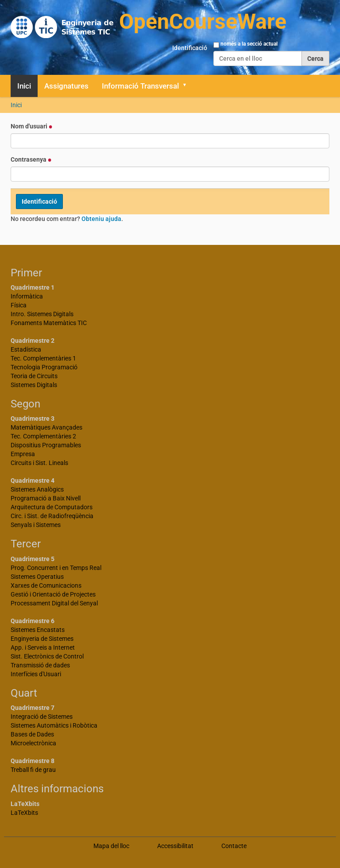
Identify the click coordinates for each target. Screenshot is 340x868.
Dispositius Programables (46, 445)
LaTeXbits (24, 813)
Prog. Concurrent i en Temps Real (56, 568)
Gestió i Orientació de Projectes (53, 594)
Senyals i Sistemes (36, 525)
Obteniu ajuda (101, 219)
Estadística (26, 349)
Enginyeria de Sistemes (42, 639)
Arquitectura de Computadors (52, 507)
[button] (188, 86)
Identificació (190, 48)
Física (19, 305)
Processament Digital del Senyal (54, 603)
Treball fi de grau (33, 770)
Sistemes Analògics (37, 489)
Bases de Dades (32, 734)
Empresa (23, 454)
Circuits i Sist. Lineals (39, 463)
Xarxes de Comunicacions (46, 585)
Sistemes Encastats (38, 630)
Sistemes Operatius (37, 577)
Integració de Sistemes (42, 717)
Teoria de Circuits (34, 376)
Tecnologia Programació (44, 367)
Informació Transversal (140, 86)
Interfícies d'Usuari (36, 674)
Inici (24, 86)
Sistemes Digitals (34, 385)
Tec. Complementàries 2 (43, 436)
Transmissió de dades (40, 665)
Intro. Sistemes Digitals (42, 314)
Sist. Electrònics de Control (47, 656)
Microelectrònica (33, 743)
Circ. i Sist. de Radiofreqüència (52, 516)
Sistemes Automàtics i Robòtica (54, 725)
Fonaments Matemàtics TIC (49, 323)
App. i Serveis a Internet (43, 647)
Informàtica (27, 296)
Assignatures (66, 86)
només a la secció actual (249, 44)
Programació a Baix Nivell (46, 498)
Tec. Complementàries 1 (43, 358)
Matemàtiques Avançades (46, 427)
